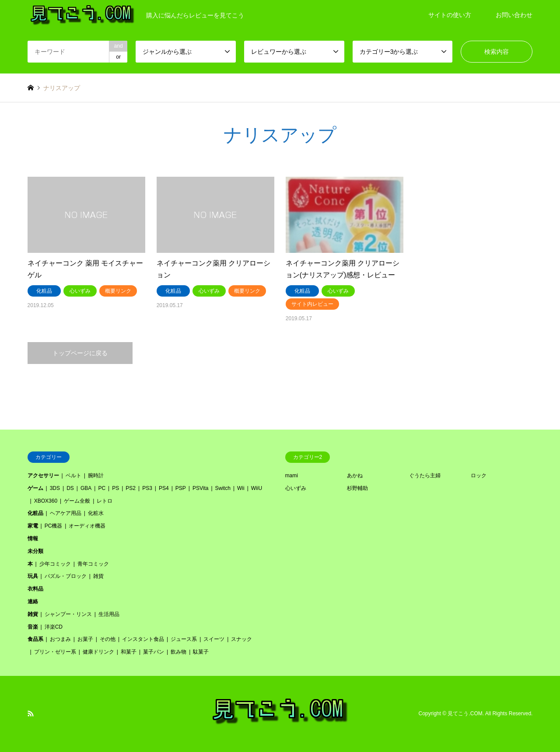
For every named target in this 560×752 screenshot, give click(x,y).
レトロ (105, 501)
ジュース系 (184, 639)
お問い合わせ (514, 15)
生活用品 (109, 614)
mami (292, 476)
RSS (31, 714)
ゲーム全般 (77, 501)
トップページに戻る (80, 353)
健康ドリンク (98, 652)
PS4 (164, 488)
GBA (86, 488)
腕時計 (96, 476)
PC (102, 488)
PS (115, 488)
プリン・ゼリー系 (55, 652)
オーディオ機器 (87, 526)
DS (70, 488)
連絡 (33, 602)
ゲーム (35, 488)
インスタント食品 (143, 639)
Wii (241, 488)
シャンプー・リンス (68, 614)
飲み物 (178, 652)
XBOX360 (46, 501)
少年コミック (55, 564)
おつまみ (60, 639)
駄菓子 (201, 652)
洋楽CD (54, 627)
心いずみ (296, 488)
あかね (355, 476)
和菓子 (129, 652)
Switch (223, 488)
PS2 (131, 488)
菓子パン (154, 652)
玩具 (33, 576)
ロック (479, 476)
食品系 (35, 639)
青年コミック (93, 564)
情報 (33, 539)
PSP (181, 488)
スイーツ (214, 639)
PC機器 (54, 526)
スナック (241, 639)
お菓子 (85, 639)
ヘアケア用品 (66, 513)
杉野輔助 (357, 488)
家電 (33, 526)
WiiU (257, 488)
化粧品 (35, 513)
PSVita (200, 488)
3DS (55, 488)
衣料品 (35, 589)
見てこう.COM (465, 714)
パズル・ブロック (66, 576)
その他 (108, 639)
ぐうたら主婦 (425, 476)
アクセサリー (43, 476)
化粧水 (96, 513)
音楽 (33, 627)
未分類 (35, 551)
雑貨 (98, 576)
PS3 (147, 488)
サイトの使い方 (450, 15)
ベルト (73, 476)
